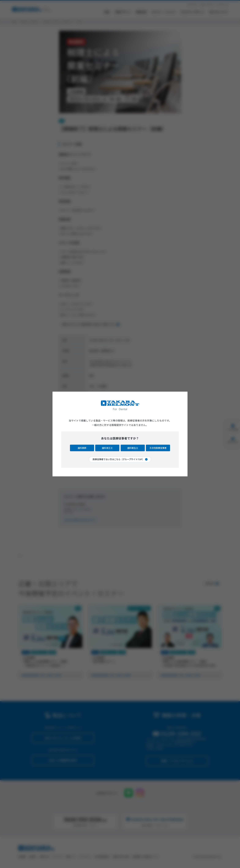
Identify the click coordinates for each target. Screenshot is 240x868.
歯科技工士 (107, 448)
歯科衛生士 (133, 448)
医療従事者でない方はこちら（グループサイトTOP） (118, 459)
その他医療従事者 (158, 448)
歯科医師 (82, 448)
